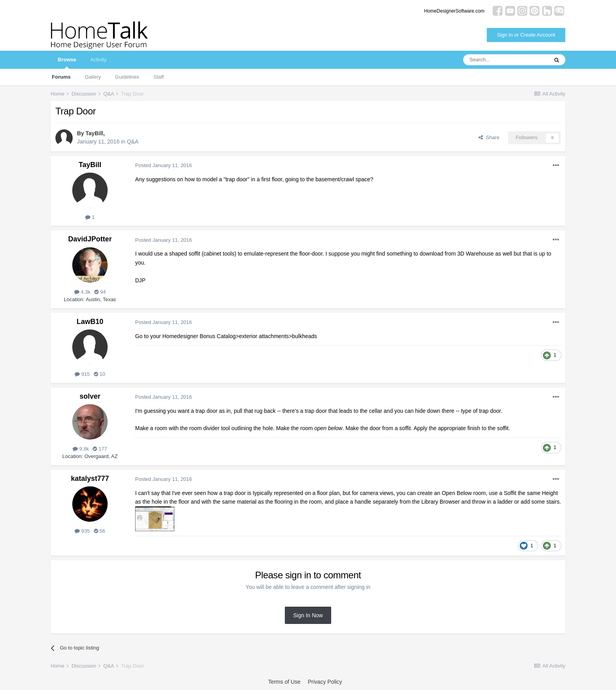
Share (489, 137)
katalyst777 (90, 478)
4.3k (82, 292)
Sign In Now (308, 615)
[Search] (506, 60)
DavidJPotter (90, 239)
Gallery (93, 77)
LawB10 (90, 322)
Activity (98, 60)
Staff (159, 77)
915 (82, 374)
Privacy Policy (325, 682)
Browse (67, 63)
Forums (61, 77)
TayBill (94, 133)
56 (100, 531)
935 (82, 531)
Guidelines (127, 77)
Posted (164, 165)
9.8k (81, 449)
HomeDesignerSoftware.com (454, 11)
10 (100, 374)
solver (90, 396)
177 (100, 449)
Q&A (133, 142)
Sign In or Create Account (526, 35)
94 (100, 292)
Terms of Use (284, 682)
